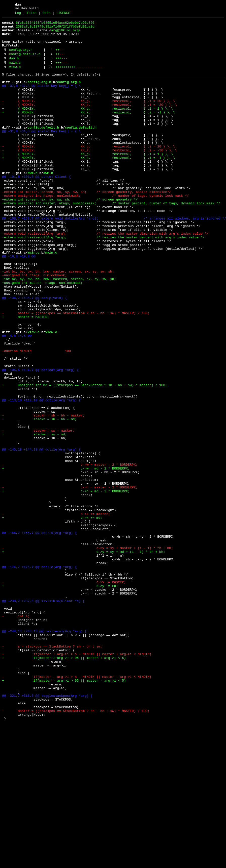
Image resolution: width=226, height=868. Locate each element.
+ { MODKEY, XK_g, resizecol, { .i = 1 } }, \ (88, 126)
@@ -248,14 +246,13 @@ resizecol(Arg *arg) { (44, 753)
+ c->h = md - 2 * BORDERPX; (66, 585)
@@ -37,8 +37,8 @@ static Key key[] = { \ (41, 99)
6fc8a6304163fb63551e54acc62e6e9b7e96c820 (55, 25)
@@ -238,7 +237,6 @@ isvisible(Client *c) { (43, 717)
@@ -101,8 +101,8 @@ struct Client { (36, 208)
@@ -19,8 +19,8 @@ (19, 303)
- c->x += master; (56, 612)
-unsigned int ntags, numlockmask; (34, 326)
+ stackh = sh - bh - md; (39, 499)
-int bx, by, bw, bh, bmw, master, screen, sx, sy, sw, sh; (58, 321)
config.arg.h (21, 57)
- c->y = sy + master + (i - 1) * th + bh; (88, 653)
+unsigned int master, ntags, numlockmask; (42, 335)
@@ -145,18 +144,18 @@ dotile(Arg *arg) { (41, 535)
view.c (15, 78)
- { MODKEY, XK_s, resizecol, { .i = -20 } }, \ (89, 121)
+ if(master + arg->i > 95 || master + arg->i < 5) (64, 785)
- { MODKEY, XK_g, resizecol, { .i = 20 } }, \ (88, 117)
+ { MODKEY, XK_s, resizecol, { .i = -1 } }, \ (88, 131)
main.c (15, 72)
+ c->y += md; (60, 699)
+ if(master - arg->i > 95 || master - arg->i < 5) (64, 812)
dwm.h (14, 67)
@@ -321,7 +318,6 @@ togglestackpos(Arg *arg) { (47, 831)
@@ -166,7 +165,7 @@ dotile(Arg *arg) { (39, 635)
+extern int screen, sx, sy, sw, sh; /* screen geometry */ (70, 235)
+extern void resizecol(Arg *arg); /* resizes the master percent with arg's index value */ (103, 281)
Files (32, 14)
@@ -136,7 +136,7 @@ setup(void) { (34, 353)
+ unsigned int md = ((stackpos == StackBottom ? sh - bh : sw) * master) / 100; (85, 458)
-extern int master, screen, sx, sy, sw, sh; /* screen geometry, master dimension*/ (87, 226)
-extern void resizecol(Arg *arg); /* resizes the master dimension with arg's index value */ (105, 276)
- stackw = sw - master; (38, 512)
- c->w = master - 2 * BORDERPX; (70, 553)
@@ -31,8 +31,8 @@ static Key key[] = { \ (41, 153)
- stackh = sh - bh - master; (43, 494)
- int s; (16, 735)
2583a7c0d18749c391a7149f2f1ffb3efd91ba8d (55, 30)
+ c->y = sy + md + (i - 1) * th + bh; (84, 658)
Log (18, 14)
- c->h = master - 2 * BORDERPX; (70, 581)
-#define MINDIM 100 (36, 417)
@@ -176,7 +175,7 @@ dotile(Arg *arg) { (39, 676)
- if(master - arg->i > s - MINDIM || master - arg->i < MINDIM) (77, 808)
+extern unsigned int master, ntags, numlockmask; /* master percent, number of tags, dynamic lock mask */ (111, 240)
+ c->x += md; (52, 617)
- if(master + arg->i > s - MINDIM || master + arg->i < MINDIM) (77, 781)
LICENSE (63, 14)
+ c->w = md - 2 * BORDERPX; (66, 558)
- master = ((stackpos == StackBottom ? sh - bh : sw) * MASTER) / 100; (76, 371)
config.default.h (25, 62)
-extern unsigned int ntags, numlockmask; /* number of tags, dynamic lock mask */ (95, 231)
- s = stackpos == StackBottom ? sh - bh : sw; (52, 772)
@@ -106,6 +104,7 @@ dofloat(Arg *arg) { (40, 440)
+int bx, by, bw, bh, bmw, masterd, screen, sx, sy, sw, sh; (59, 331)
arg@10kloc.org (65, 34)
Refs (46, 14)
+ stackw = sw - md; (34, 517)
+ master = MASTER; (26, 376)
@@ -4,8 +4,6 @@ (17, 399)
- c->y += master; (64, 694)
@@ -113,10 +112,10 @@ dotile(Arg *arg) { (41, 476)
